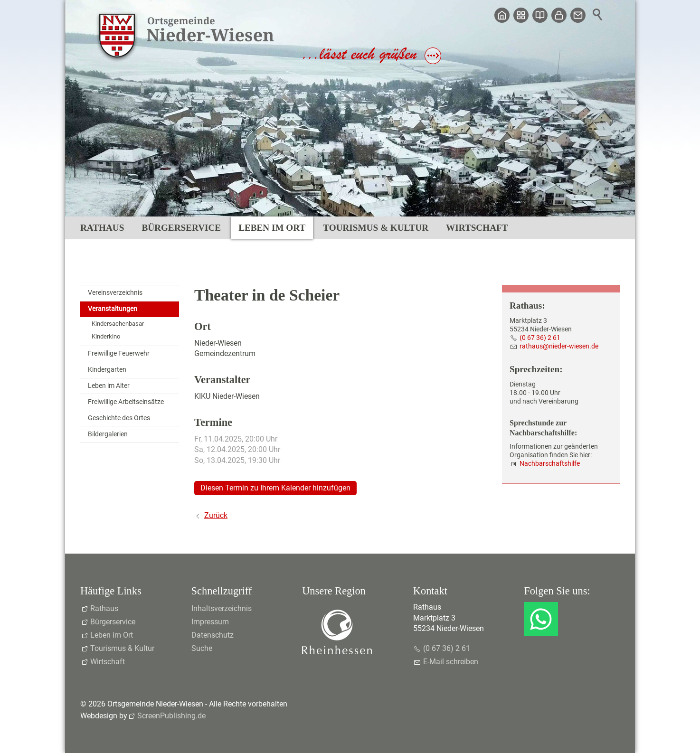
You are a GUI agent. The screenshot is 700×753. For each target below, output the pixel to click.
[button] (541, 619)
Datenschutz (213, 635)
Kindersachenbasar (118, 324)
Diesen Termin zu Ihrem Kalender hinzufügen (275, 488)
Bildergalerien (108, 434)
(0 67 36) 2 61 (540, 338)
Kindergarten (107, 370)
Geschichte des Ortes (119, 418)
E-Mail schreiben (451, 662)
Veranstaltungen (113, 309)
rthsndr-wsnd (559, 346)
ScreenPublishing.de (171, 716)
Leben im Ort (272, 228)
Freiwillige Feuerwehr (119, 353)
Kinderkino (106, 336)
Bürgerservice (181, 228)
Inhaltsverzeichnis (222, 608)
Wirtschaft (477, 228)
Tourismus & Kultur (376, 228)
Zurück (216, 515)
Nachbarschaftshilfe (550, 464)
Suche (202, 648)
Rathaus (102, 228)
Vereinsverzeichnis (115, 293)
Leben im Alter (109, 386)
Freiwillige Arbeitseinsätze (126, 402)
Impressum (210, 622)
